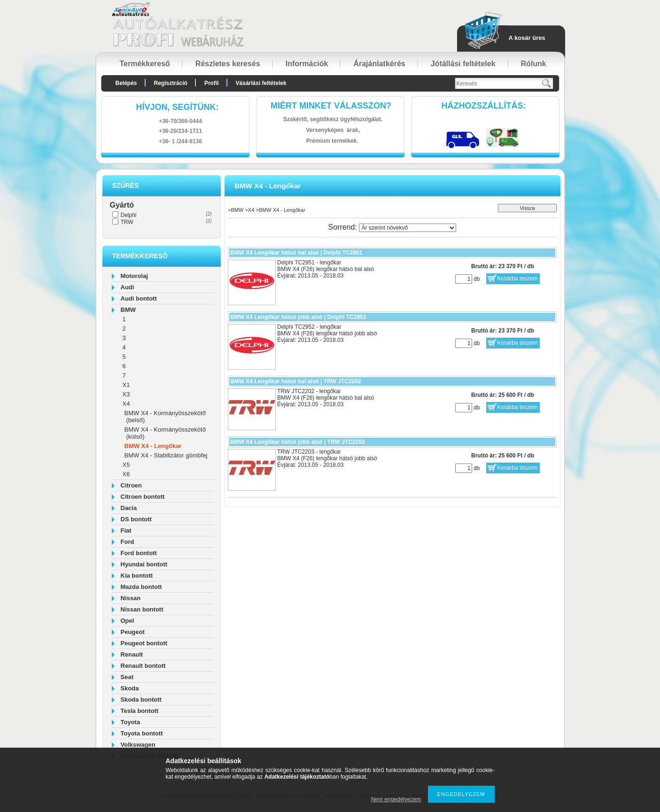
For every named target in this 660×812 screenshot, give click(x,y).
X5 (126, 465)
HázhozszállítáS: (484, 106)
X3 (126, 394)
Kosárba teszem (517, 278)
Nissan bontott (142, 609)
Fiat (126, 530)
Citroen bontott (143, 497)
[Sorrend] (408, 228)
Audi (128, 287)
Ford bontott (139, 553)
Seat (127, 677)
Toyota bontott (142, 733)
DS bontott (136, 519)
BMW (128, 310)
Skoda (130, 688)
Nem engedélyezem (396, 799)
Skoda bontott (141, 700)
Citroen (132, 485)
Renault (132, 654)
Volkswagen (138, 745)
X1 (126, 385)
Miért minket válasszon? (331, 106)
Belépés (126, 83)
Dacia (129, 508)
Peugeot (133, 632)
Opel (128, 621)
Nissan (131, 598)
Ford (128, 542)
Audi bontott (139, 298)
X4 (126, 404)
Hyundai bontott (144, 564)
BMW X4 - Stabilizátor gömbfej (166, 455)
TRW (127, 222)
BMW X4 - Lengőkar (153, 446)
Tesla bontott (140, 711)
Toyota (131, 722)
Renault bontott (143, 666)
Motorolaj (135, 276)
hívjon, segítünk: (177, 107)
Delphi (129, 215)
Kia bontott (137, 576)
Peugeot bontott (144, 643)
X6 (126, 474)
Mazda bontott (141, 587)
